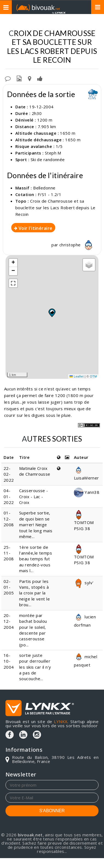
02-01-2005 (9, 587)
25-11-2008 (9, 553)
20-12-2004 (9, 621)
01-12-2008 (9, 519)
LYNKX (61, 721)
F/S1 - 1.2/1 (50, 194)
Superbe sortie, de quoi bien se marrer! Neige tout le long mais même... (36, 525)
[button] (52, 313)
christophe (77, 245)
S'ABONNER (52, 811)
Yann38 (87, 492)
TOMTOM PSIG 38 (84, 521)
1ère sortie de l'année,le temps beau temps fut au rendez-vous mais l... (36, 559)
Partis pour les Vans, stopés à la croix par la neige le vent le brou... (34, 593)
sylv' (84, 583)
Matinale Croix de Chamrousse (35, 471)
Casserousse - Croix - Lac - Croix (34, 496)
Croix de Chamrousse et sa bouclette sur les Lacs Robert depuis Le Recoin (55, 208)
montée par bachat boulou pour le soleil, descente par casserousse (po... (33, 630)
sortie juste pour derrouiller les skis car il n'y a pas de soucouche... (35, 667)
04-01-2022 (9, 496)
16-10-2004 (9, 661)
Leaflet (77, 376)
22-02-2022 (9, 474)
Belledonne (44, 188)
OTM (93, 376)
